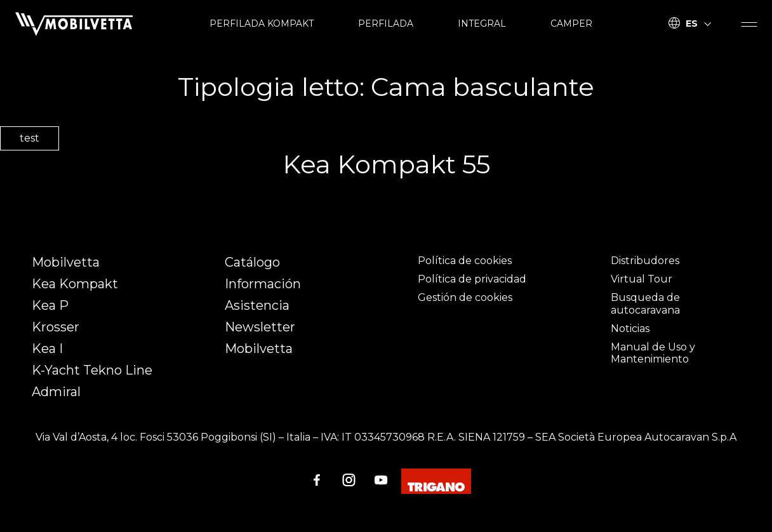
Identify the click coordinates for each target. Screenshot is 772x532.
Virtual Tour (642, 279)
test (30, 138)
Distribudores (645, 261)
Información (263, 284)
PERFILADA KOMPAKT (262, 23)
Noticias (630, 329)
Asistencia (257, 305)
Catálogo (252, 262)
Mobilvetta (66, 262)
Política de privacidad (472, 279)
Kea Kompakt (75, 284)
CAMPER (571, 23)
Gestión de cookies (465, 297)
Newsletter (260, 327)
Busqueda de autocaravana (645, 303)
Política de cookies (465, 261)
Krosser (56, 327)
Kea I (47, 349)
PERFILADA (386, 23)
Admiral (56, 392)
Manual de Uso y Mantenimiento (653, 353)
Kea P (50, 305)
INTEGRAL (482, 23)
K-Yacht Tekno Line (92, 370)
